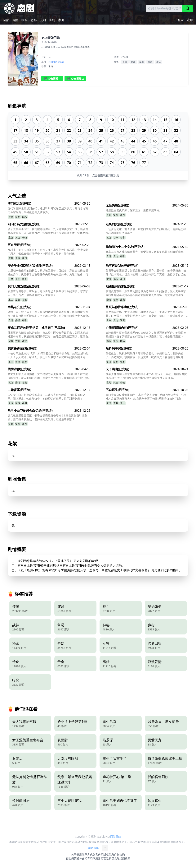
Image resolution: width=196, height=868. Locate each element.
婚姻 (18, 320)
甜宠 (122, 300)
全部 (6, 20)
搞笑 (24, 20)
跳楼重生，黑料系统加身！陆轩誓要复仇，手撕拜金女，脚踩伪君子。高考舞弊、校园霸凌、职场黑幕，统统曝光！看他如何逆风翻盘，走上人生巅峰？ (145, 355)
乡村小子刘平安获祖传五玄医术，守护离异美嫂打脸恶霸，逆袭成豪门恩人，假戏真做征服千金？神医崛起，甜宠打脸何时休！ (48, 252)
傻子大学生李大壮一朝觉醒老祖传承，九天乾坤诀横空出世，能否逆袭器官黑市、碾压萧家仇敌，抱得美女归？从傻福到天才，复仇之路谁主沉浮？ (48, 231)
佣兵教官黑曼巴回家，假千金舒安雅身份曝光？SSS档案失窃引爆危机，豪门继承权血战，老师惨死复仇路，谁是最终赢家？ (47, 417)
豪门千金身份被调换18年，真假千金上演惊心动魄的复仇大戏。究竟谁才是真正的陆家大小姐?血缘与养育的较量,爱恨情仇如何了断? (146, 397)
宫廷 (106, 858)
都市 (122, 237)
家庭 (61, 20)
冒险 (15, 20)
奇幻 (52, 20)
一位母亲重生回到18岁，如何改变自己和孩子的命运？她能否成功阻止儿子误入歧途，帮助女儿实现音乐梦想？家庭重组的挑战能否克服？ (48, 355)
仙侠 (122, 382)
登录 (181, 20)
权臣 (24, 279)
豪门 (24, 258)
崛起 (150, 62)
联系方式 (87, 854)
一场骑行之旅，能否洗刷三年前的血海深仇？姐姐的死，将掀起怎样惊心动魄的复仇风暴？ (146, 231)
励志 (24, 217)
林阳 (51, 62)
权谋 (111, 858)
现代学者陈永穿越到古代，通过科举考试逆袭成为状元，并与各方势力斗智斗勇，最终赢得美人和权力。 (48, 210)
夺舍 (11, 279)
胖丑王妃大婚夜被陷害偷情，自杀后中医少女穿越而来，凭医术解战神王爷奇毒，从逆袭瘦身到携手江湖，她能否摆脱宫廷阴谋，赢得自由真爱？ (48, 335)
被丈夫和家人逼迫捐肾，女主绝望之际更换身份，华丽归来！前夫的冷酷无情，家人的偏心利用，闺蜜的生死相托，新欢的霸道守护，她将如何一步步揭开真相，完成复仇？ (48, 376)
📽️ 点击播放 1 (52, 79)
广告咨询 (119, 854)
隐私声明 (98, 854)
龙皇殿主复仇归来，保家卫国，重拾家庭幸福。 (134, 210)
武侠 (116, 382)
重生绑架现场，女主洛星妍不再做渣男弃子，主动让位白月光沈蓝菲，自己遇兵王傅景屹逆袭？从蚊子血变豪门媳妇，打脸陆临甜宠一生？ (146, 314)
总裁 (24, 382)
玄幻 (43, 20)
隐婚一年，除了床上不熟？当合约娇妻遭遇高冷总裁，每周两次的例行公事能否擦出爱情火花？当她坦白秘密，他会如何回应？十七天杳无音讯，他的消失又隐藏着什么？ (48, 314)
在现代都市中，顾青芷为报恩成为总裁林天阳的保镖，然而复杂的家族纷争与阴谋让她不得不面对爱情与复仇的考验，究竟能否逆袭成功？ (146, 293)
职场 (122, 341)
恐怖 (34, 20)
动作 (122, 215)
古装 (125, 62)
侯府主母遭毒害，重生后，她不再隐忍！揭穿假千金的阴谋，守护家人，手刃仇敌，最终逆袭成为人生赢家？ (48, 293)
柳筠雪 (56, 62)
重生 (11, 300)
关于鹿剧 (77, 854)
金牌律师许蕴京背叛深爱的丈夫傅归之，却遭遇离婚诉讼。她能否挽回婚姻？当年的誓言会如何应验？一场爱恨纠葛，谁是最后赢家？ (146, 334)
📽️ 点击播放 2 (75, 79)
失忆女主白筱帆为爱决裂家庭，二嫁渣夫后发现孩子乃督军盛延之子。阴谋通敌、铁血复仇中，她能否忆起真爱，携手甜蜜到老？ (47, 397)
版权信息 (109, 854)
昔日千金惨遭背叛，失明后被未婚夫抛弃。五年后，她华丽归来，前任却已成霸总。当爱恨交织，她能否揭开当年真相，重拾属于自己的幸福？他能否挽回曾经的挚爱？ (146, 272)
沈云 (62, 62)
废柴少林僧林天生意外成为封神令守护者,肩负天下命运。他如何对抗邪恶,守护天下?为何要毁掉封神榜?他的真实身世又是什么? (146, 376)
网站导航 (116, 836)
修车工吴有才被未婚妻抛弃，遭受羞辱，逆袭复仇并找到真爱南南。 (146, 252)
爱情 (18, 258)
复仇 (158, 62)
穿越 (133, 62)
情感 (18, 403)
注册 (190, 20)
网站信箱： (98, 848)
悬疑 (117, 858)
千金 (18, 279)
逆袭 (142, 62)
